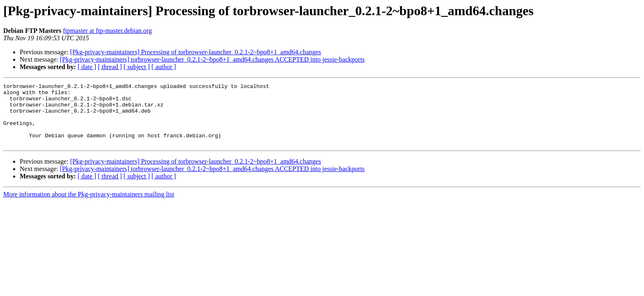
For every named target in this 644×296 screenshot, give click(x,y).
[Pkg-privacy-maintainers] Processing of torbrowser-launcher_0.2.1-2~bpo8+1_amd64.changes (196, 52)
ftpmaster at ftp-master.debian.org (107, 31)
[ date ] (87, 67)
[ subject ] (137, 67)
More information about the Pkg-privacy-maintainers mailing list (89, 207)
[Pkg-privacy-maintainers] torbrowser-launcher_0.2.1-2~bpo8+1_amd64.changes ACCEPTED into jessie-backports (212, 59)
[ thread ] (110, 67)
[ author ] (164, 67)
